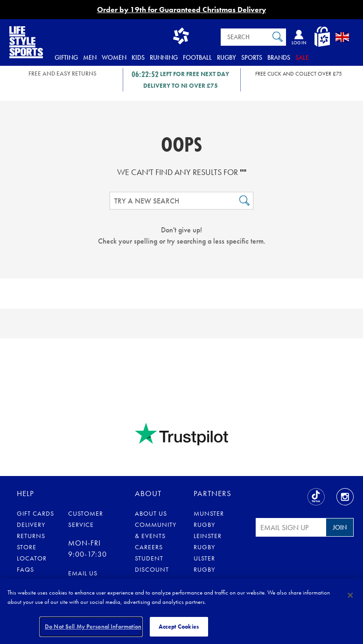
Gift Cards (35, 513)
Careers (149, 547)
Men (90, 57)
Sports (252, 57)
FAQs (25, 569)
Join (340, 527)
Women (114, 57)
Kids (138, 57)
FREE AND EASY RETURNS (63, 73)
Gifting (66, 57)
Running (164, 57)
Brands (279, 57)
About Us (151, 513)
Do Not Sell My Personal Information (93, 626)
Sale (302, 57)
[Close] (350, 595)
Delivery (31, 525)
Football (197, 57)
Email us (83, 573)
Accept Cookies (179, 626)
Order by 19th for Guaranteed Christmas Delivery (181, 10)
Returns (31, 536)
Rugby (227, 57)
